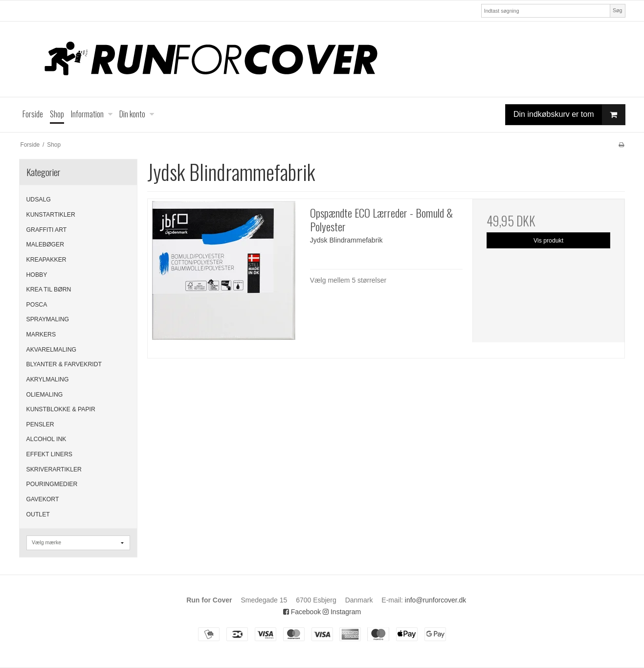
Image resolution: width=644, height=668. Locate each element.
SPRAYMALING (48, 319)
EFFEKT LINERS (49, 454)
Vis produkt (548, 241)
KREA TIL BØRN (49, 289)
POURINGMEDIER (52, 484)
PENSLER (40, 424)
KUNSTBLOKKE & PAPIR (61, 409)
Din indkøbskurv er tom (569, 115)
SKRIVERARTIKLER (54, 469)
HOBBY (37, 275)
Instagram (342, 612)
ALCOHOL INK (46, 439)
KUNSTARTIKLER (51, 215)
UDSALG (39, 200)
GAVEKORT (43, 499)
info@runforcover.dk (436, 600)
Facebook (302, 612)
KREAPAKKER (46, 260)
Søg (617, 10)
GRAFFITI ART (47, 230)
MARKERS (41, 334)
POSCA (37, 305)
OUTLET (38, 514)
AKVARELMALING (52, 350)
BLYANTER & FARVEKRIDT (64, 364)
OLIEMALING (45, 395)
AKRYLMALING (48, 379)
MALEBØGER (45, 245)
